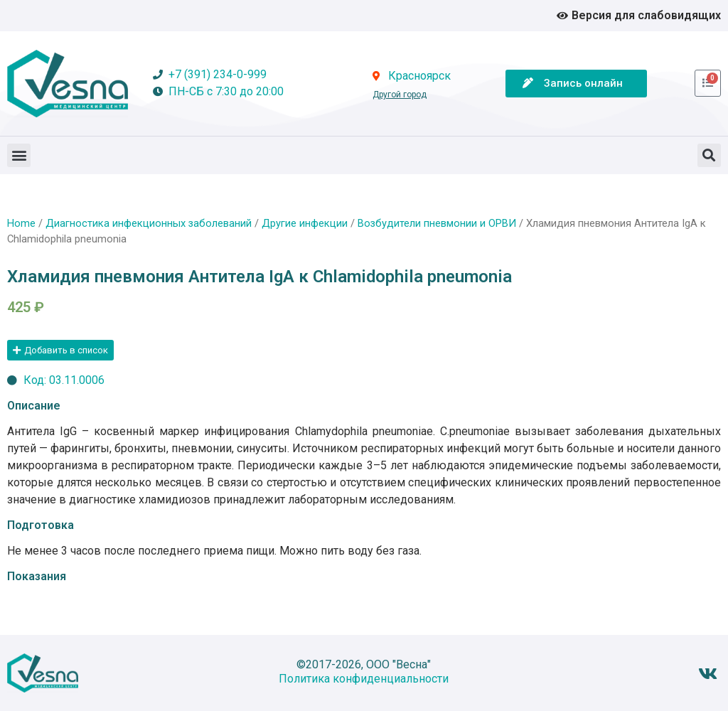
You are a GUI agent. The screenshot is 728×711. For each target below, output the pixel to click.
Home (21, 223)
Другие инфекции (305, 223)
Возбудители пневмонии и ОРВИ (437, 223)
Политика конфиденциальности (364, 679)
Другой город (400, 95)
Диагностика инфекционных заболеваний (149, 223)
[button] (19, 155)
